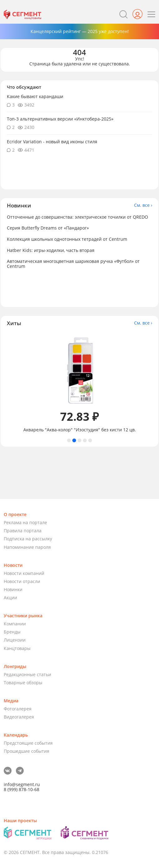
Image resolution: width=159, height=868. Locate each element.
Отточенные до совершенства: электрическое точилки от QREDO (77, 217)
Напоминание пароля (27, 547)
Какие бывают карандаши (35, 96)
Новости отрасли (22, 581)
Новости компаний (24, 573)
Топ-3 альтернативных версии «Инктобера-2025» (60, 119)
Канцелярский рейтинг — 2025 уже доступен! (80, 31)
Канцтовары (17, 648)
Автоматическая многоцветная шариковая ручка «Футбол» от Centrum (73, 264)
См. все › (143, 205)
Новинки (13, 589)
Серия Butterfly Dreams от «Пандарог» (48, 228)
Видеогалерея (19, 717)
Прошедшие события (26, 751)
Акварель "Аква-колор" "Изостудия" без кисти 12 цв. (80, 430)
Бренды (12, 632)
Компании (15, 624)
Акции (10, 598)
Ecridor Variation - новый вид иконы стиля (52, 142)
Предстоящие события (28, 743)
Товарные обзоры (23, 683)
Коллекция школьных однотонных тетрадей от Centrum (67, 239)
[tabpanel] (79, 382)
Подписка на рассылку (28, 539)
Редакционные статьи (27, 674)
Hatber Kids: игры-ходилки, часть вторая (51, 250)
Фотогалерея (18, 709)
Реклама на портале (25, 522)
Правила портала (23, 531)
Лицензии (15, 640)
